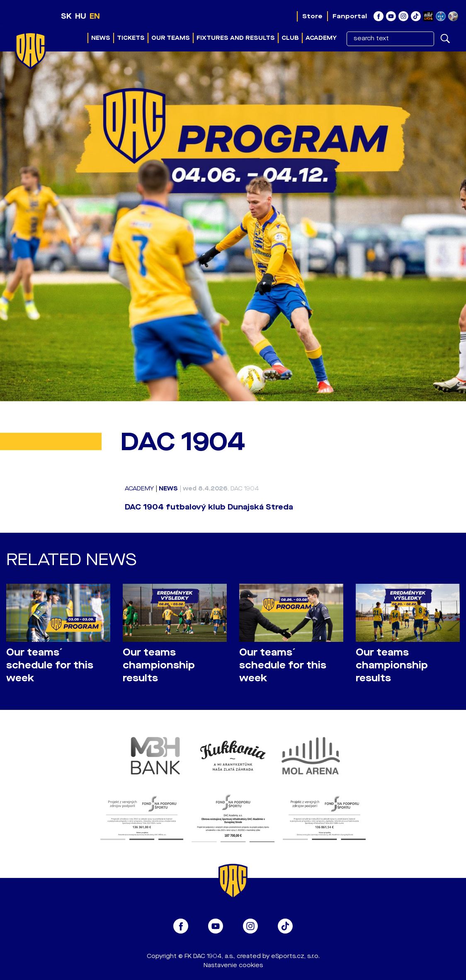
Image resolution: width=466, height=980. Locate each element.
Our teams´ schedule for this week (50, 665)
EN (95, 16)
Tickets (131, 38)
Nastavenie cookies (233, 965)
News (101, 38)
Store (312, 16)
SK (66, 16)
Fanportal (350, 16)
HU (81, 16)
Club (290, 38)
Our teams (171, 38)
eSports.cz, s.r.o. (295, 956)
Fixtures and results (236, 38)
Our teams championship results (159, 665)
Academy (321, 38)
